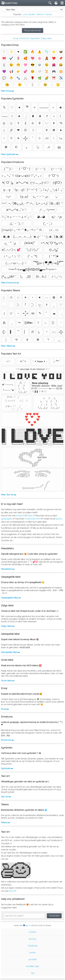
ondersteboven (32, 519)
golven (59, 519)
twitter (32, 952)
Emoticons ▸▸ (7, 740)
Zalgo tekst (46, 38)
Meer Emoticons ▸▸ (10, 283)
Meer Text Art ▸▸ (9, 495)
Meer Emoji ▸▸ (8, 91)
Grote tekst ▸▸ (8, 681)
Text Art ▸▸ (6, 797)
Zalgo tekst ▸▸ (8, 626)
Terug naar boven (33, 30)
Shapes (20, 516)
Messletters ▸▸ (8, 569)
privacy (32, 939)
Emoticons (24, 38)
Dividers (32, 14)
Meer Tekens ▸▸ (8, 346)
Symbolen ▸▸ (7, 768)
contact (32, 932)
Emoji (16, 38)
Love (25, 14)
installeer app (33, 966)
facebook (33, 946)
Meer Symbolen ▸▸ (10, 154)
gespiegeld (6, 519)
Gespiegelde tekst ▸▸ (11, 598)
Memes (40, 14)
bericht (12, 891)
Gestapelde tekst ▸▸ (11, 652)
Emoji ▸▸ (5, 709)
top (33, 973)
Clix (30, 925)
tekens (31, 516)
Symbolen (35, 38)
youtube (33, 959)
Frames (48, 14)
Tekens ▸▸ (6, 822)
